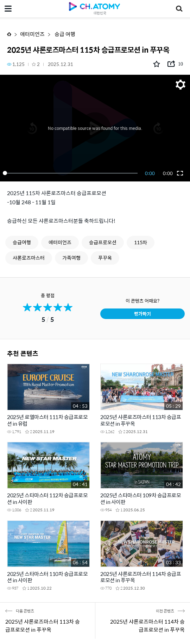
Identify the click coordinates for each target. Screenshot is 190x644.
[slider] (71, 173)
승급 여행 (64, 34)
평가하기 (142, 314)
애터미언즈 (32, 34)
